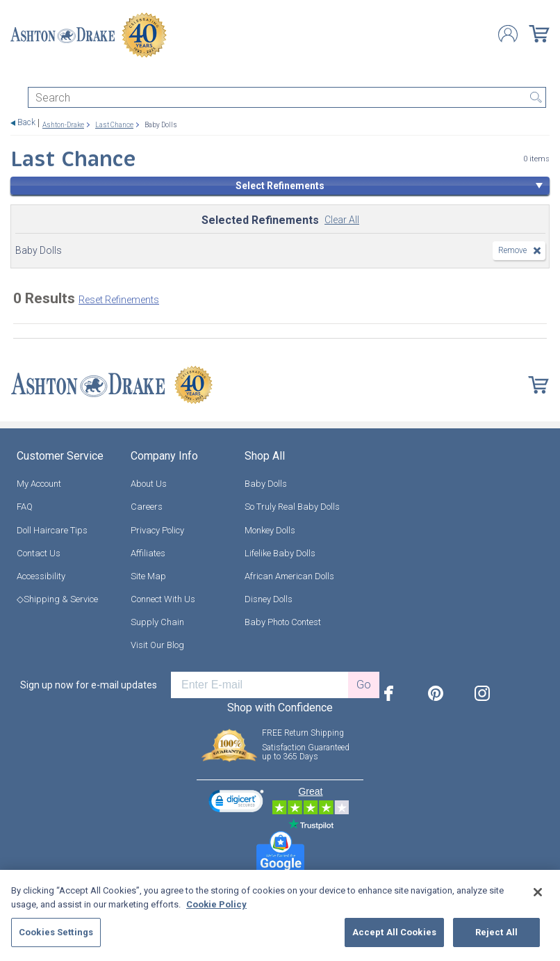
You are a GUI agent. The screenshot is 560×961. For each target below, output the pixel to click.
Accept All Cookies (394, 932)
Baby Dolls (266, 484)
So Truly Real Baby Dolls (292, 507)
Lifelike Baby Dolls (280, 553)
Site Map (148, 576)
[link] (236, 803)
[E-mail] (260, 685)
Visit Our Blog (157, 645)
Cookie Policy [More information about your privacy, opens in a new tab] (216, 904)
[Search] (287, 97)
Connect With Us (163, 599)
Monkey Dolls (270, 530)
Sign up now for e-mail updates (89, 685)
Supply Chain (157, 622)
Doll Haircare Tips (52, 530)
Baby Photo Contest (283, 622)
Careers (147, 507)
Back (26, 123)
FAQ (25, 507)
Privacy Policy (157, 530)
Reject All (496, 932)
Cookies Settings (56, 932)
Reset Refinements (119, 300)
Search (536, 97)
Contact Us (39, 553)
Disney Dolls (269, 599)
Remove (512, 250)
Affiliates (148, 553)
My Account (39, 484)
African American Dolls (289, 576)
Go (364, 685)
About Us (149, 484)
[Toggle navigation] (17, 75)
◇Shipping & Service (57, 599)
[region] (280, 915)
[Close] (538, 892)
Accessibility (41, 576)
